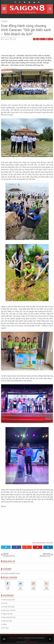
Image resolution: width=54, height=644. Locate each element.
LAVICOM (27, 640)
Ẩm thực (6, 628)
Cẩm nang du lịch (9, 600)
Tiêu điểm (49, 543)
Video (5, 624)
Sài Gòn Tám (14, 638)
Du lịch (5, 603)
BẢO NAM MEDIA (32, 642)
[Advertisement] (27, 47)
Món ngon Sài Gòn (9, 610)
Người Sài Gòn (8, 614)
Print (42, 39)
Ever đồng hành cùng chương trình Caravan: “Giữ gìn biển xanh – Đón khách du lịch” (26, 30)
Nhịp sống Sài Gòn (39, 543)
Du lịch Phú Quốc (9, 607)
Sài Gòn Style (7, 621)
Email (50, 39)
